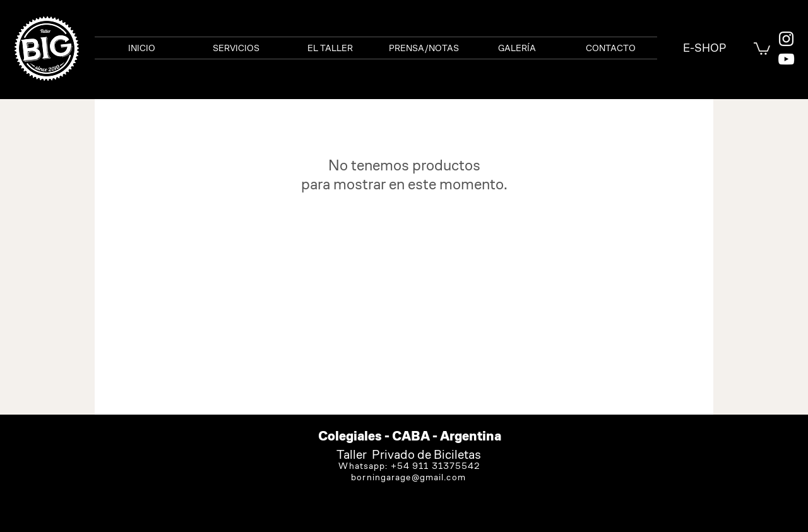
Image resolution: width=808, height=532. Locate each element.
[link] (762, 48)
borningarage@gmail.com (408, 477)
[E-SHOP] (704, 48)
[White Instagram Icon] (786, 39)
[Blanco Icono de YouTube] (786, 59)
